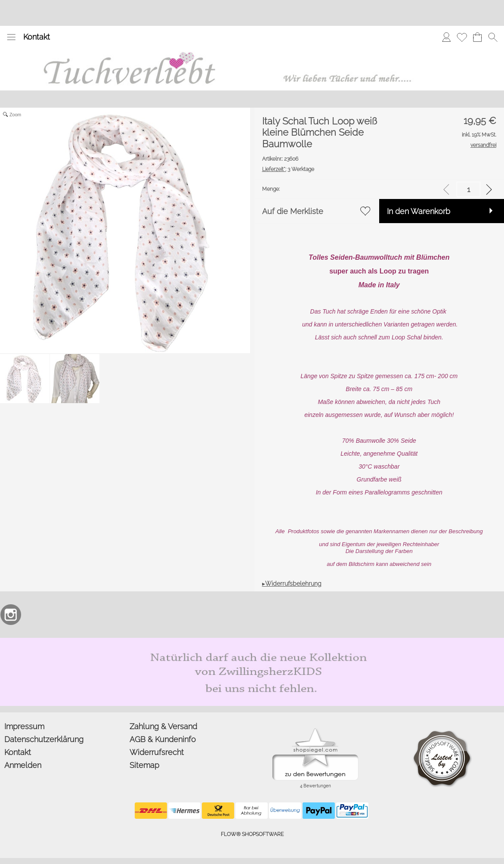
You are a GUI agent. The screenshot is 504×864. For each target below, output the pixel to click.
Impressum (24, 726)
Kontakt (37, 37)
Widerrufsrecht (157, 752)
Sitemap (144, 765)
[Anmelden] (446, 37)
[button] (11, 37)
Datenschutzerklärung (44, 739)
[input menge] (468, 189)
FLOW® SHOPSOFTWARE (252, 834)
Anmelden (23, 765)
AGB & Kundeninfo (163, 739)
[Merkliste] (462, 37)
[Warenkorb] (477, 37)
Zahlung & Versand (163, 726)
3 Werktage (288, 169)
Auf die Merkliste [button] (293, 211)
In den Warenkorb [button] (419, 211)
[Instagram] (11, 615)
